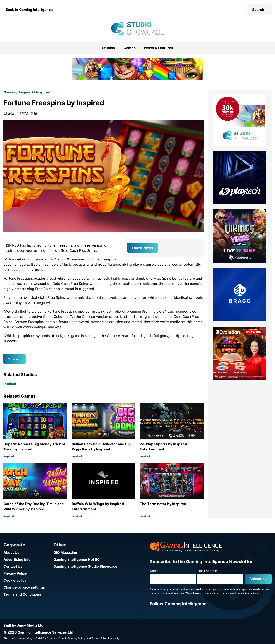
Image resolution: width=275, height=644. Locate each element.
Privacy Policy (15, 573)
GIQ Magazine (65, 552)
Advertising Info (17, 559)
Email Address (207, 571)
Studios (109, 48)
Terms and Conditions (22, 594)
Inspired (26, 92)
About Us (11, 552)
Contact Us (13, 566)
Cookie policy (15, 580)
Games (130, 48)
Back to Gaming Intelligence (29, 10)
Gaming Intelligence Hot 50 (76, 559)
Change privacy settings (24, 587)
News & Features (159, 48)
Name (154, 571)
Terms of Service (102, 638)
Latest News (142, 248)
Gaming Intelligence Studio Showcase (85, 566)
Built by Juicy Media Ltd (23, 625)
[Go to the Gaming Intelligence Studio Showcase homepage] (137, 28)
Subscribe (258, 579)
